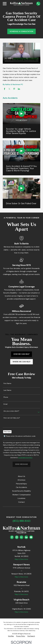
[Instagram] (17, 537)
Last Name (7, 390)
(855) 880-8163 (21, 521)
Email (5, 404)
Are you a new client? (11, 411)
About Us (21, 476)
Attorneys (21, 480)
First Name (7, 383)
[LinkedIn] (26, 537)
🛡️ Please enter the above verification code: (20, 436)
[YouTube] (31, 537)
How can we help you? (12, 418)
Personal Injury (21, 484)
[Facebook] (12, 537)
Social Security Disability (21, 491)
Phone (6, 397)
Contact (21, 502)
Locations (21, 498)
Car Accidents (21, 487)
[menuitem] (11, 636)
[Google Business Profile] (21, 537)
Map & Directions (21, 559)
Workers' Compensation (21, 495)
